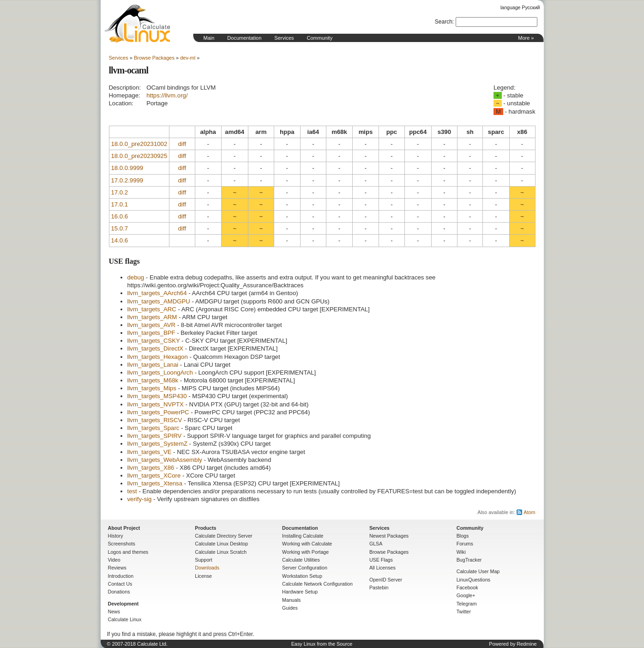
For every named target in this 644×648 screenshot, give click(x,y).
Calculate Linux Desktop (221, 544)
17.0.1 (120, 204)
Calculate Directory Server (223, 536)
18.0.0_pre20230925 (139, 156)
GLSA (376, 544)
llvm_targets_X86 (151, 468)
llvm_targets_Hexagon (158, 357)
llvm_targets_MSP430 (157, 396)
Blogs (463, 536)
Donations (119, 592)
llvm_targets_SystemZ (157, 444)
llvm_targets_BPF (151, 333)
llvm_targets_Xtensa (155, 483)
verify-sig (140, 499)
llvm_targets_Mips (152, 388)
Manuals (291, 600)
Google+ (466, 595)
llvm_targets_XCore (154, 475)
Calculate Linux (125, 619)
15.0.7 (120, 228)
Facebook (467, 587)
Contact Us (120, 584)
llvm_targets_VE (150, 452)
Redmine (527, 644)
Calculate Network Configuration (317, 584)
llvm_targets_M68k (153, 380)
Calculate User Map (478, 571)
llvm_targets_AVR (152, 325)
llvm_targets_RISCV (155, 420)
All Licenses (382, 568)
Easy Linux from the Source (322, 644)
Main (209, 38)
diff (182, 144)
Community (320, 38)
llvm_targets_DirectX (156, 348)
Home (138, 24)
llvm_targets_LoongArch (160, 372)
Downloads (207, 568)
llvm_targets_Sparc (153, 428)
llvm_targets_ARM (152, 317)
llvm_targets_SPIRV (155, 436)
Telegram (467, 604)
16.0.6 (120, 216)
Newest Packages (389, 536)
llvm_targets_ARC (152, 309)
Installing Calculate (303, 536)
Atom (529, 512)
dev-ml (188, 58)
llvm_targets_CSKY (154, 341)
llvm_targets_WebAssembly (165, 460)
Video (114, 560)
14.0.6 (120, 240)
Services (284, 38)
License (203, 576)
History (116, 536)
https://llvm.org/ (167, 95)
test (132, 491)
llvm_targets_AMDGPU (159, 301)
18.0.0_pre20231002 (139, 144)
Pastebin (379, 587)
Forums (465, 544)
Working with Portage (305, 552)
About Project (124, 528)
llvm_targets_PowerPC (158, 412)
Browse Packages (154, 58)
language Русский (520, 7)
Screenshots (122, 544)
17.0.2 (120, 192)
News (114, 612)
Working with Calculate (307, 544)
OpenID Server (386, 580)
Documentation (244, 38)
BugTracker (469, 560)
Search (444, 22)
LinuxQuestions (473, 580)
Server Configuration (305, 568)
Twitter (464, 612)
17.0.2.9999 (127, 180)
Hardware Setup (300, 592)
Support (203, 560)
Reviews (117, 568)
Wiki (461, 552)
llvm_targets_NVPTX (156, 404)
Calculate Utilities (301, 560)
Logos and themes (128, 552)
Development (123, 604)
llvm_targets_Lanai (153, 365)
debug (136, 277)
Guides (290, 608)
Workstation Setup (302, 576)
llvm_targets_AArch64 (157, 293)
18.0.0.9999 (127, 168)
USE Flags (381, 560)
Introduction (121, 576)
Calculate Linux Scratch (221, 552)
